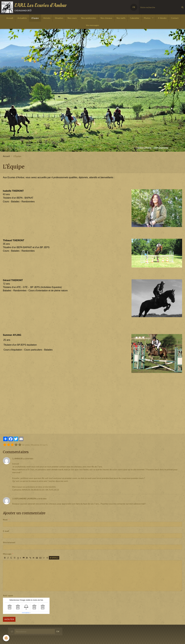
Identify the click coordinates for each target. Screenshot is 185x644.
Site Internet (9, 542)
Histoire (47, 18)
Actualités (22, 18)
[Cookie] (6, 638)
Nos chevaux (106, 18)
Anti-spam (8, 595)
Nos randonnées (89, 18)
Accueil (10, 18)
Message (7, 554)
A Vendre (162, 18)
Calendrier (135, 18)
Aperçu (54, 558)
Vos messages (92, 25)
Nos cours (72, 18)
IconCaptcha (26, 613)
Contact (175, 18)
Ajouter (9, 619)
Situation (59, 18)
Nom (5, 520)
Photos (147, 18)
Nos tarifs (121, 18)
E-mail (6, 531)
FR (134, 7)
